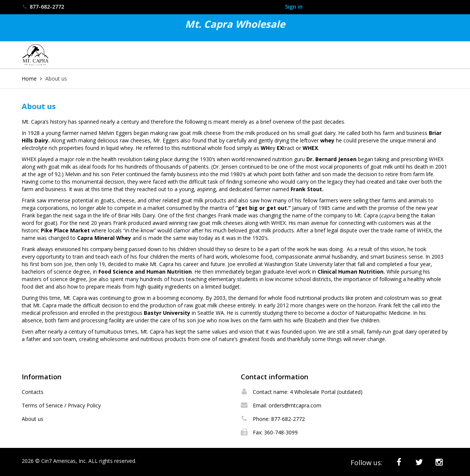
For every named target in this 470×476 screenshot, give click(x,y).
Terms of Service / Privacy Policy (61, 405)
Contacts (33, 392)
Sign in (294, 7)
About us (33, 419)
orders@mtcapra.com (295, 405)
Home (29, 79)
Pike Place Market (65, 230)
